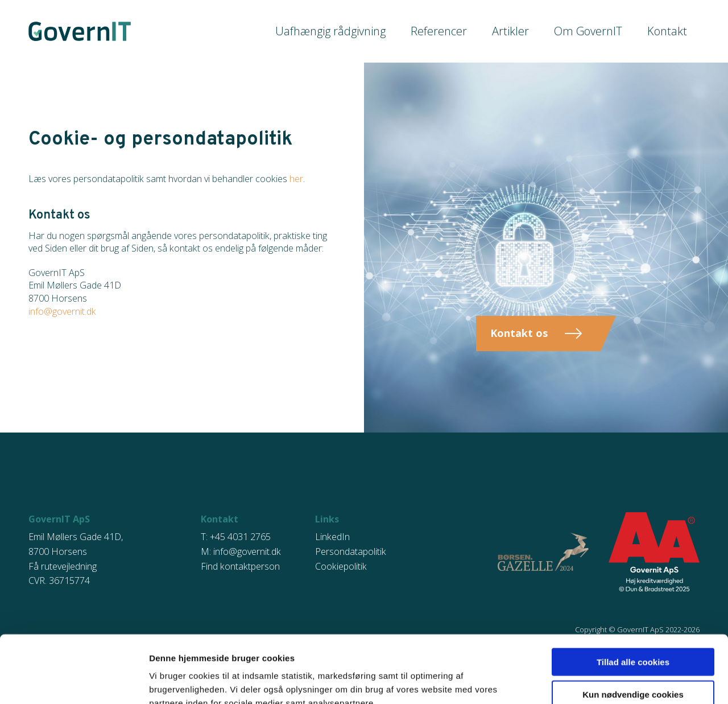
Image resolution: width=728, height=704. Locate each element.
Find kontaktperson (240, 566)
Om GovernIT (595, 31)
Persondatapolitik (351, 551)
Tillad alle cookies (633, 594)
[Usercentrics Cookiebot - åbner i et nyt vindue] (74, 682)
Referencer (456, 31)
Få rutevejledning (63, 566)
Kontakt (669, 31)
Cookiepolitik (341, 566)
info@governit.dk (62, 311)
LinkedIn (332, 537)
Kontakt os (519, 333)
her (296, 179)
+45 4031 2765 (240, 537)
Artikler (523, 31)
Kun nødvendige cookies (633, 627)
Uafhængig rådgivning (356, 31)
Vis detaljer (387, 682)
